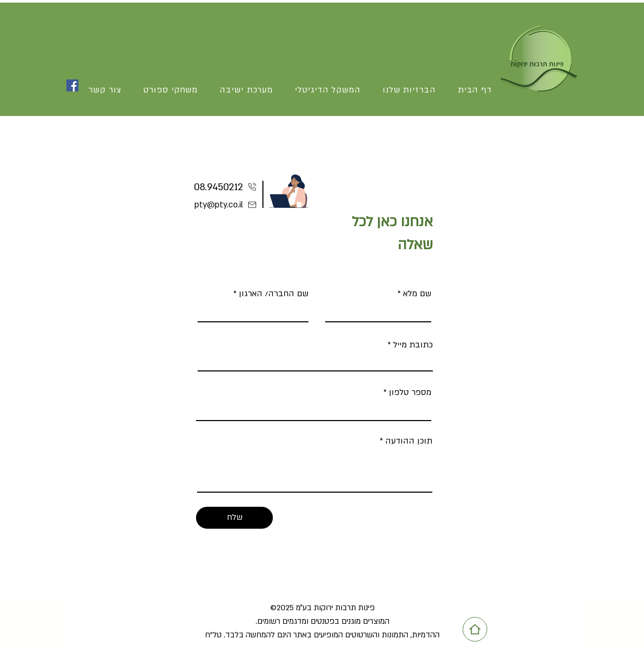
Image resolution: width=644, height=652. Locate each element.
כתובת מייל (413, 345)
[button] (170, 90)
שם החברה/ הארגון (274, 294)
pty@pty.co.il (219, 205)
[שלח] (234, 518)
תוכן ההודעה (409, 441)
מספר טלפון (410, 392)
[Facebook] (72, 85)
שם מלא (417, 294)
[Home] (475, 629)
